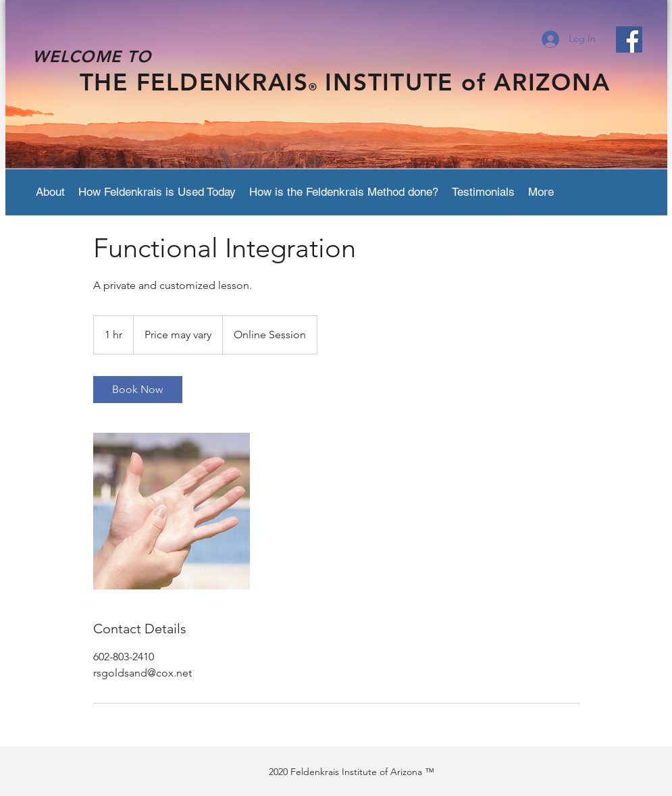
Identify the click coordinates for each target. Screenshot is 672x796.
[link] (138, 390)
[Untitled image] (172, 511)
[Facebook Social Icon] (629, 39)
